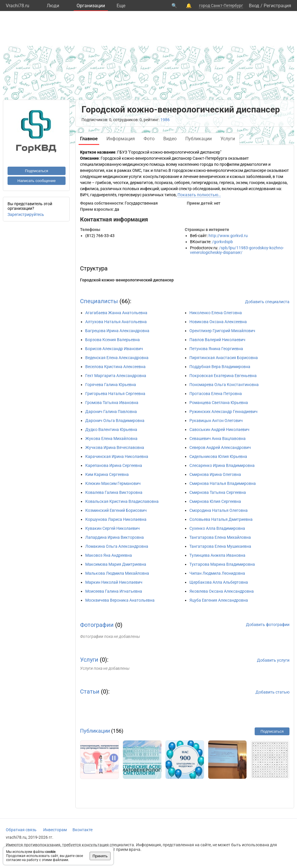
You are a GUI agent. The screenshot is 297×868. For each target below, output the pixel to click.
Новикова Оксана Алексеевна (218, 322)
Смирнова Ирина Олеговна (215, 474)
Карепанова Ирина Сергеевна (114, 465)
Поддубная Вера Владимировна (220, 367)
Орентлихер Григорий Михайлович (222, 331)
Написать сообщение (37, 181)
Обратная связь (21, 830)
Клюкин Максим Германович (113, 483)
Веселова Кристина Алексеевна (115, 367)
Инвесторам (55, 830)
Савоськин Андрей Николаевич (219, 430)
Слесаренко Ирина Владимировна (222, 465)
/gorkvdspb (222, 242)
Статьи (90, 692)
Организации (91, 6)
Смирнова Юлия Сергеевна (215, 501)
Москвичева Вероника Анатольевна (120, 600)
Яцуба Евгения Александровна (219, 600)
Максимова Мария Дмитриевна (116, 564)
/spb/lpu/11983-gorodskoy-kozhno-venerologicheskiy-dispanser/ (237, 250)
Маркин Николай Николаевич (114, 582)
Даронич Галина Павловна (111, 412)
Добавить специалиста (267, 302)
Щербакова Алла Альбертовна (219, 582)
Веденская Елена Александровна (117, 358)
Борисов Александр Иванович (114, 349)
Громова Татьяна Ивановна (112, 403)
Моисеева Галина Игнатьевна (114, 591)
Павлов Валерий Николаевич (217, 340)
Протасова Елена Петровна (216, 394)
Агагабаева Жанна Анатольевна (116, 313)
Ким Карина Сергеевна (107, 474)
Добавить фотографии (268, 625)
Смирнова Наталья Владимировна (223, 483)
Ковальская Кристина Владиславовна (122, 501)
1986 (165, 120)
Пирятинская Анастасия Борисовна (224, 358)
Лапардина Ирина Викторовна (115, 537)
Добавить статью (272, 692)
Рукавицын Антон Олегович (216, 421)
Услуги (89, 660)
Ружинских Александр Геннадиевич (223, 412)
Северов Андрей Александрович (220, 447)
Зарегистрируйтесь (26, 214)
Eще (121, 6)
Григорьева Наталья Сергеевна (115, 394)
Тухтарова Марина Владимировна (222, 564)
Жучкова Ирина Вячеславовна (115, 447)
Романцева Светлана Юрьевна (219, 403)
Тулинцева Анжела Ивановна (217, 555)
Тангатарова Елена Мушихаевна (220, 546)
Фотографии (97, 625)
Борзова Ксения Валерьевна (113, 340)
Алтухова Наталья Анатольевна (116, 322)
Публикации (95, 731)
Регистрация (277, 6)
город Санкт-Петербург (221, 6)
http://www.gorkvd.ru (228, 236)
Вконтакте (83, 830)
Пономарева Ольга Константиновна (224, 385)
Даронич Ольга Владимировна (115, 421)
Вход (254, 6)
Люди (53, 6)
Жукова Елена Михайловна (111, 438)
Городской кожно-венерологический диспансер (127, 280)
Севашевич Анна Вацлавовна (218, 438)
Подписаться (37, 171)
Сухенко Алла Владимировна (217, 528)
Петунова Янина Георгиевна (216, 349)
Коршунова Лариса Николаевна (116, 519)
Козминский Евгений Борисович (116, 510)
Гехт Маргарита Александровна (116, 376)
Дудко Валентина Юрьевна (111, 430)
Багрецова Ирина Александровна (117, 331)
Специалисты (99, 301)
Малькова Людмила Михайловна (117, 573)
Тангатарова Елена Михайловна (220, 537)
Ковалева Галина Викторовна (114, 492)
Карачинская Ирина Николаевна (117, 456)
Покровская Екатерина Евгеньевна (223, 376)
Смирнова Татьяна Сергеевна (218, 492)
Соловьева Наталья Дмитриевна (221, 519)
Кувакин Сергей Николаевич (113, 528)
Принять (100, 856)
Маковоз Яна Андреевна (109, 555)
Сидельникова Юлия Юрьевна (218, 456)
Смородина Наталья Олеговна (219, 510)
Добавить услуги (273, 660)
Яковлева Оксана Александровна (222, 591)
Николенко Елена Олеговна (216, 313)
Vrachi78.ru (18, 6)
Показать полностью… (199, 195)
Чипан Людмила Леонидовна (217, 573)
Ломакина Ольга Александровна (117, 546)
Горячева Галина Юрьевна (111, 385)
